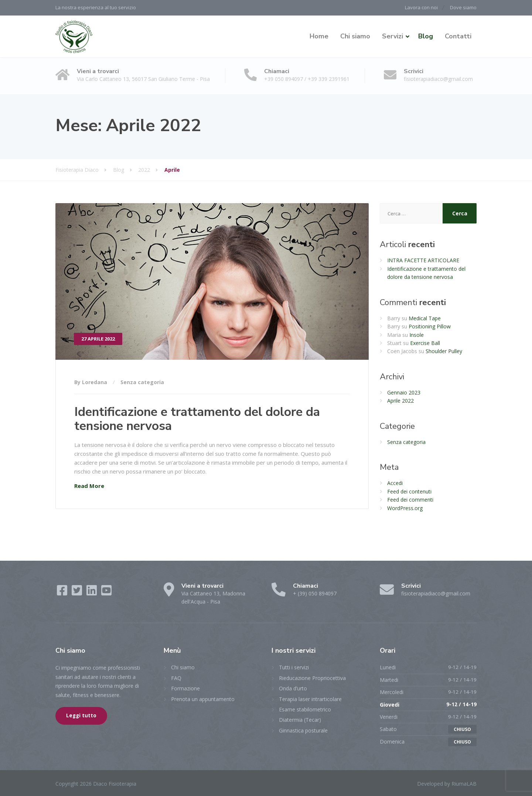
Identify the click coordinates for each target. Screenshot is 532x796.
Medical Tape (425, 317)
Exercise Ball (425, 343)
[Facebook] (63, 592)
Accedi (395, 483)
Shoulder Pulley (444, 351)
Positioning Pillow (430, 326)
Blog (426, 36)
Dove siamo (463, 7)
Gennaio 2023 (404, 392)
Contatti (458, 36)
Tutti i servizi (294, 667)
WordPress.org (405, 507)
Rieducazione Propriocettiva (312, 677)
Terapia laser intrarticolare (310, 698)
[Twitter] (78, 592)
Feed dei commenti (410, 499)
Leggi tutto (81, 715)
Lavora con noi (419, 7)
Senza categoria (142, 382)
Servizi (393, 36)
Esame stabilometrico (305, 709)
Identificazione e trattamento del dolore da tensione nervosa (197, 418)
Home (319, 36)
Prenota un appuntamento (203, 698)
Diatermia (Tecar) (300, 719)
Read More (89, 485)
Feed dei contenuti (409, 491)
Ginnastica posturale (303, 730)
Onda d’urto (293, 688)
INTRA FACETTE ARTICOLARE (423, 260)
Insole (417, 334)
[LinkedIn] (92, 592)
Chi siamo (355, 36)
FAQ (176, 677)
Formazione (185, 688)
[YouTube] (106, 592)
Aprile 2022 (400, 400)
